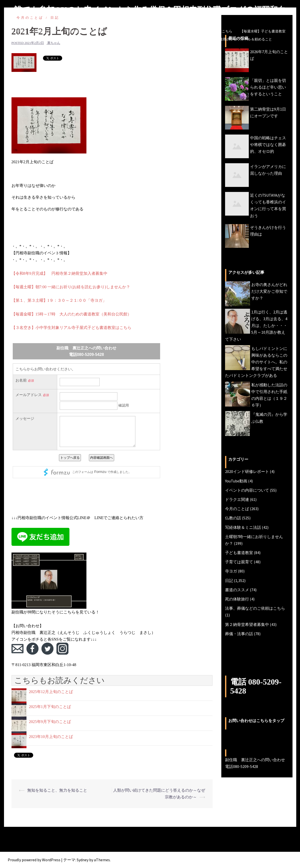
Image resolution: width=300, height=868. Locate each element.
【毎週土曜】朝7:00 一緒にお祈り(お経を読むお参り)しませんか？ (71, 287)
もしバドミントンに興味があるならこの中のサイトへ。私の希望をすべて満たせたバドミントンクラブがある (256, 362)
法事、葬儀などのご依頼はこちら (255, 608)
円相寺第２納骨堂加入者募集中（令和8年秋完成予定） (108, 31)
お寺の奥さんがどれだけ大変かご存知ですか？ (269, 291)
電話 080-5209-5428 (256, 686)
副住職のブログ (45, 31)
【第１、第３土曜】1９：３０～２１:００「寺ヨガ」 (59, 300)
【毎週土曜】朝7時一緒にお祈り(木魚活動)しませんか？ (136, 39)
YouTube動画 (236, 481)
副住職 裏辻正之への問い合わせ (171, 47)
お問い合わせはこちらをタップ (256, 721)
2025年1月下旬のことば (50, 707)
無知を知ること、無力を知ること (57, 790)
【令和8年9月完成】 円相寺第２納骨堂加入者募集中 (59, 273)
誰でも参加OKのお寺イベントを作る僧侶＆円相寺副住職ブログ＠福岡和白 (150, 10)
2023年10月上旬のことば (51, 737)
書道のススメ (237, 590)
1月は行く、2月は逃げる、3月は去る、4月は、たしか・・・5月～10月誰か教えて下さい (256, 326)
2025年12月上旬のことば (51, 692)
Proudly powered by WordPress (34, 860)
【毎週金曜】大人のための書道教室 (56, 39)
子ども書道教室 (239, 553)
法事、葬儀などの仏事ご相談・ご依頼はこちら (196, 31)
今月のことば (198, 39)
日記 (229, 580)
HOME (20, 31)
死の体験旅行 (237, 599)
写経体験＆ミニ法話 (243, 527)
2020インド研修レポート (247, 471)
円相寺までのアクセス (120, 47)
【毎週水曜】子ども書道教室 (263, 31)
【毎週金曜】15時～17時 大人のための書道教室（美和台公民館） (71, 314)
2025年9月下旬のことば (50, 722)
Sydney (83, 860)
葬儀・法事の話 (239, 634)
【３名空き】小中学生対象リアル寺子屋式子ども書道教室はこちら (71, 328)
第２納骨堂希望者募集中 (247, 624)
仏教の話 (233, 518)
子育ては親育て (239, 562)
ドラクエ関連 (237, 499)
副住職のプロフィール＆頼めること (244, 39)
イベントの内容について (247, 490)
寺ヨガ (231, 571)
